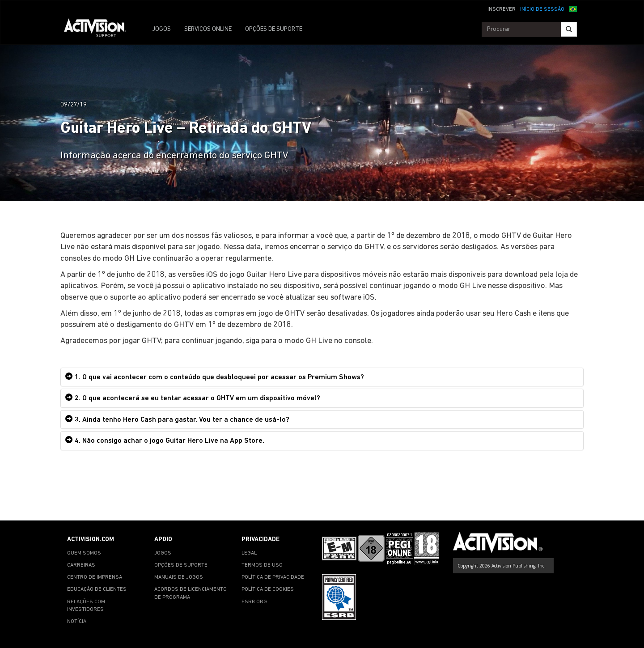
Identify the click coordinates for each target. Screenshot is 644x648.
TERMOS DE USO (262, 565)
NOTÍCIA (77, 622)
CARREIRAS (81, 565)
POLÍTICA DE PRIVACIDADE (273, 577)
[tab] (322, 377)
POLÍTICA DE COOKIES (268, 589)
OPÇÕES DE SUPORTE (274, 29)
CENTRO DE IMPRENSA (95, 577)
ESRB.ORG (254, 602)
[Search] (569, 29)
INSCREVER (502, 9)
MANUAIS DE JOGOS (179, 577)
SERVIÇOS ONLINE (208, 29)
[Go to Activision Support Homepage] (100, 30)
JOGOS (161, 29)
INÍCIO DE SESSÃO (542, 9)
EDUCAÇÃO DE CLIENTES (97, 589)
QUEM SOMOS (84, 553)
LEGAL (249, 553)
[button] (573, 8)
